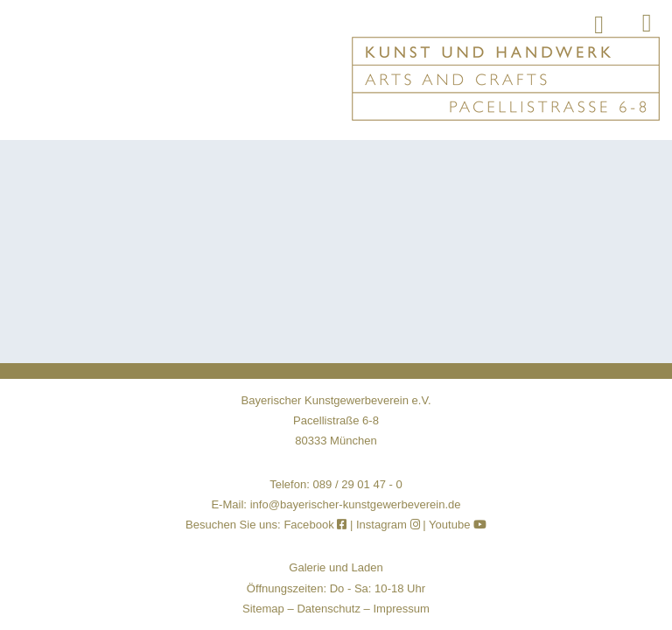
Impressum (401, 609)
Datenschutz (329, 609)
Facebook (317, 525)
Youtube (458, 525)
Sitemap (263, 609)
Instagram (388, 525)
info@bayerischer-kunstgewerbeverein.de (356, 504)
